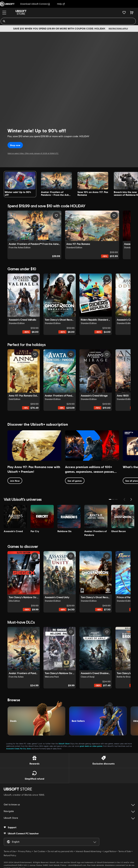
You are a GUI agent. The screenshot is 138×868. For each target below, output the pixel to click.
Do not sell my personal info (60, 850)
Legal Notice (110, 850)
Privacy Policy (25, 850)
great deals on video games (91, 745)
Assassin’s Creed (13, 747)
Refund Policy (10, 854)
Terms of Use (10, 850)
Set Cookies (40, 850)
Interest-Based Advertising (88, 850)
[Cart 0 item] (132, 12)
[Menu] (4, 13)
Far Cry (23, 747)
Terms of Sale (125, 850)
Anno (29, 747)
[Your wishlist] (124, 12)
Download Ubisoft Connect (35, 4)
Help (61, 4)
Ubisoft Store (64, 742)
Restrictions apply (118, 28)
